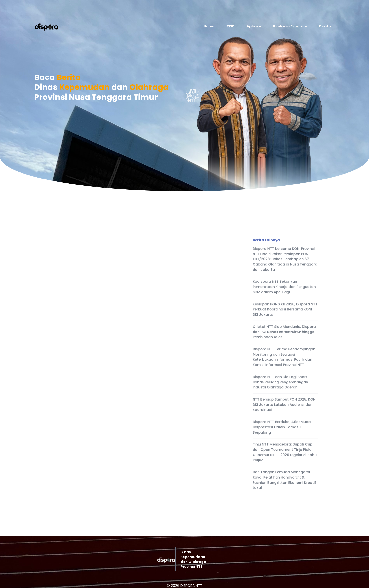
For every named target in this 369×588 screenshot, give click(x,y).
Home (209, 26)
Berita (325, 26)
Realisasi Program (290, 26)
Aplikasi (254, 26)
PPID (231, 26)
